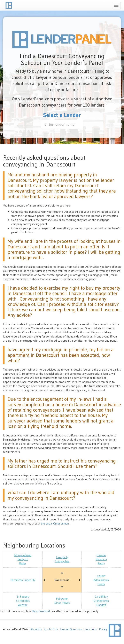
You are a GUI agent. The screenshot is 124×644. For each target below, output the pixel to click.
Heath (101, 584)
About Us (36, 629)
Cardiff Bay (101, 597)
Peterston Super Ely (23, 580)
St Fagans (23, 597)
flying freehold (41, 611)
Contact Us (51, 629)
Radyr (23, 563)
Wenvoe (23, 605)
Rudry (101, 563)
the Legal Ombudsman (55, 523)
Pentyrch (23, 559)
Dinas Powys (62, 603)
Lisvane (101, 555)
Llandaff (101, 605)
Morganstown (23, 555)
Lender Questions (71, 629)
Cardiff (101, 576)
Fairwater (62, 599)
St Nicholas (23, 601)
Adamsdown (101, 580)
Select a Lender (62, 115)
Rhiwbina (101, 559)
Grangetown (101, 601)
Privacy (103, 629)
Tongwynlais (62, 561)
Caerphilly (62, 557)
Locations (91, 629)
